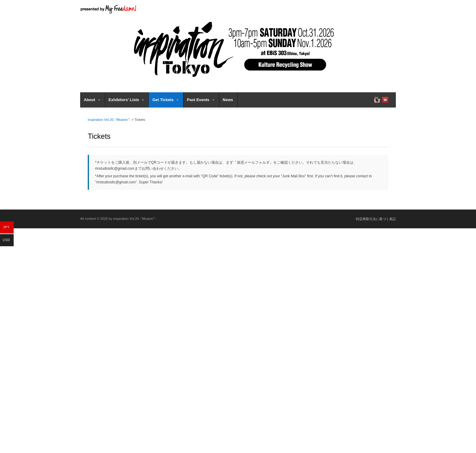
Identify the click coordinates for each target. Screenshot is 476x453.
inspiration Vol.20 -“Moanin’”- (109, 120)
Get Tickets (166, 100)
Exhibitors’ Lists (126, 100)
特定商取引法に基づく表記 (376, 219)
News (228, 100)
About (92, 100)
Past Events (201, 100)
